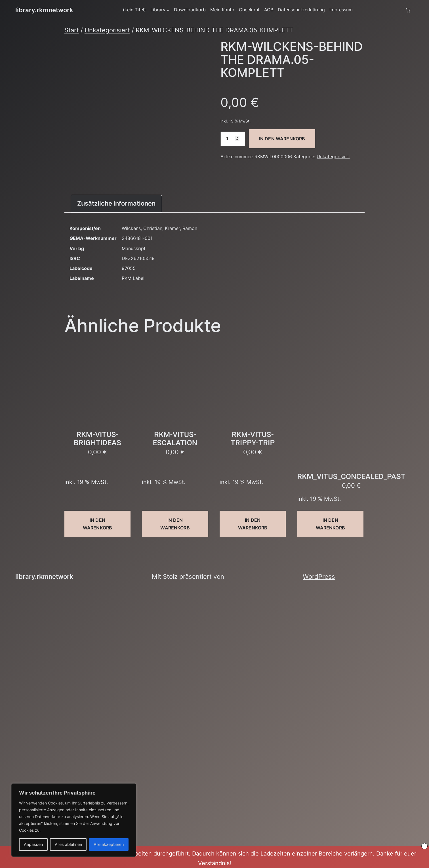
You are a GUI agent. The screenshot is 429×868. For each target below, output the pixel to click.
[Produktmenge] (233, 139)
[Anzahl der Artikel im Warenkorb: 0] (408, 10)
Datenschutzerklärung (301, 10)
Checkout (249, 10)
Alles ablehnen (68, 844)
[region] (74, 820)
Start (72, 30)
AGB (269, 10)
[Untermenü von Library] (168, 10)
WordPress (319, 576)
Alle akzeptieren (109, 844)
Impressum (341, 10)
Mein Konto (222, 10)
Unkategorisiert (107, 30)
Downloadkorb (190, 10)
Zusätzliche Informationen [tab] (116, 203)
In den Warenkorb (282, 139)
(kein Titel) (134, 10)
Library (158, 10)
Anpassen (33, 844)
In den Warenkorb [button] (97, 524)
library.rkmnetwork (44, 10)
